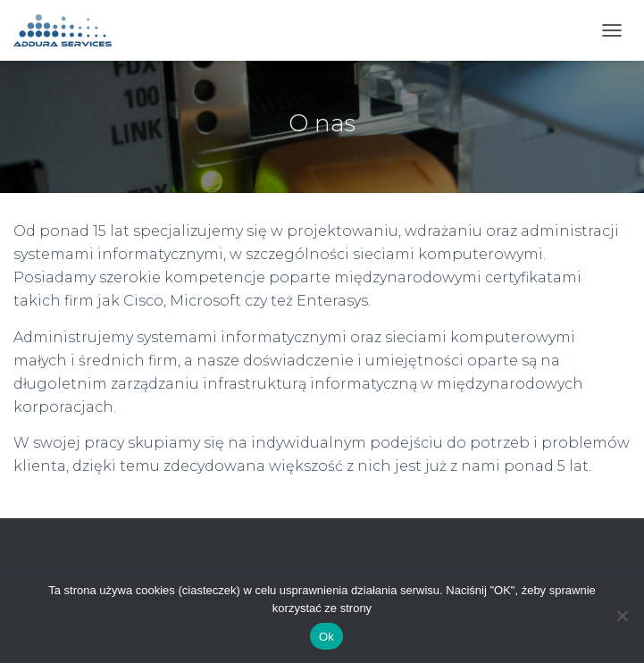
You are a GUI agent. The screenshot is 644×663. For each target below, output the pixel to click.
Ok (326, 637)
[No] (622, 616)
